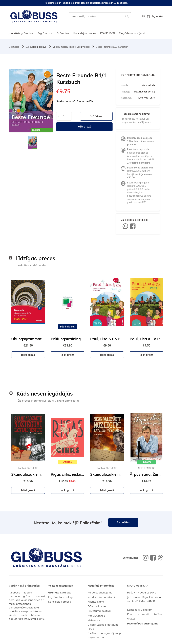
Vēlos (96, 116)
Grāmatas (63, 33)
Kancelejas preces (85, 33)
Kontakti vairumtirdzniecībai (145, 614)
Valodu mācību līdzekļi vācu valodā (71, 47)
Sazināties (123, 522)
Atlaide (68, 462)
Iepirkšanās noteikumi (101, 597)
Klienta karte (96, 602)
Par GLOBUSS (96, 616)
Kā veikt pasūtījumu (100, 592)
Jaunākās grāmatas (21, 33)
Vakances (94, 620)
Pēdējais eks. (68, 327)
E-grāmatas (45, 33)
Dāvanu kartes (97, 606)
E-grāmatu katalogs (61, 597)
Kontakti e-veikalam (140, 610)
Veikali (131, 619)
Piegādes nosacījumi (132, 33)
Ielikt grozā (84, 127)
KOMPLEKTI (107, 33)
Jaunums (146, 462)
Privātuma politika (99, 611)
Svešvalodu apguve (36, 47)
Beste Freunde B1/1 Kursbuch (112, 47)
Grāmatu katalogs (60, 592)
